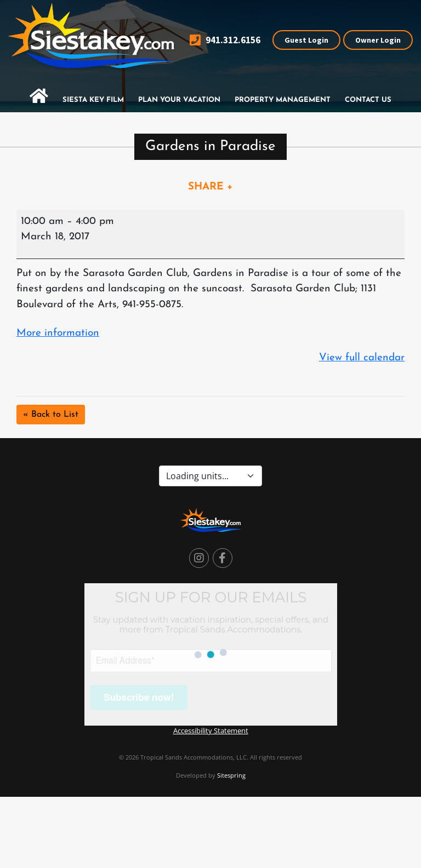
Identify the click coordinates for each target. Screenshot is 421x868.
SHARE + (210, 187)
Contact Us (368, 100)
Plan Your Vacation (179, 100)
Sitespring (231, 775)
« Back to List (51, 415)
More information (58, 333)
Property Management (283, 100)
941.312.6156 (225, 40)
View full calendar (362, 358)
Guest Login (306, 40)
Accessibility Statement (211, 731)
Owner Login (378, 40)
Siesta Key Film (93, 100)
